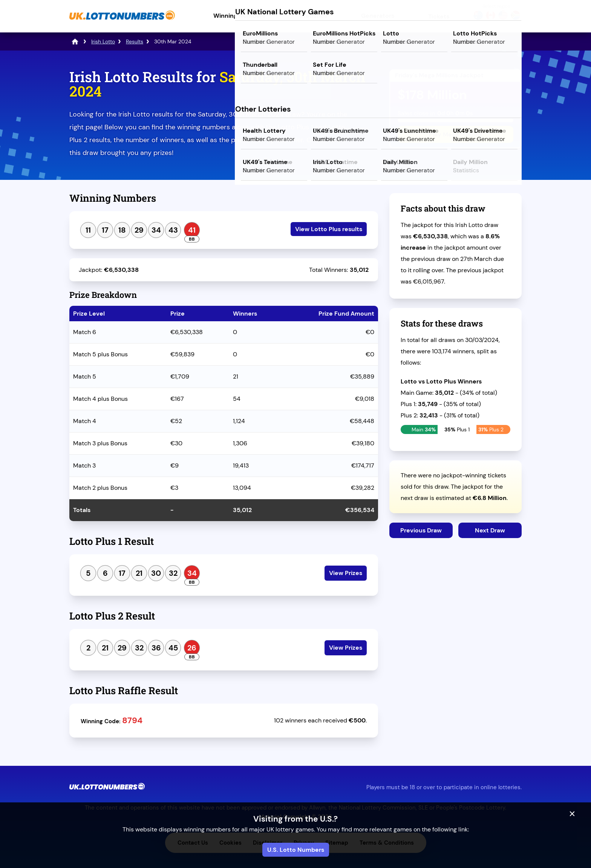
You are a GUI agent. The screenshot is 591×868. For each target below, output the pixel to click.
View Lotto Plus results (329, 229)
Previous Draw (421, 530)
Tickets (439, 16)
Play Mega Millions (455, 134)
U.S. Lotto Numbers (296, 850)
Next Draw (490, 530)
